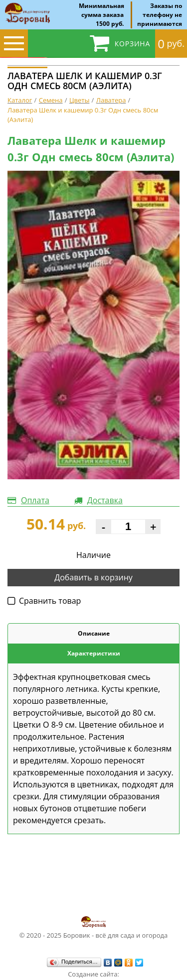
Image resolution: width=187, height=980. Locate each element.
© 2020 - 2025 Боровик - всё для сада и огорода (94, 927)
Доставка (105, 500)
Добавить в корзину (93, 577)
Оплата (35, 500)
